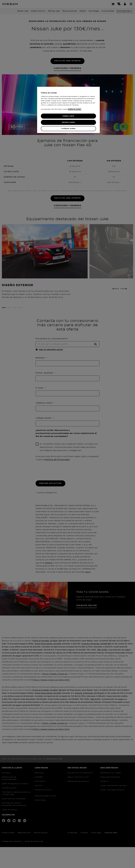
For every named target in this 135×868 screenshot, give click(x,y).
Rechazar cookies (68, 122)
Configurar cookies (68, 129)
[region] (68, 110)
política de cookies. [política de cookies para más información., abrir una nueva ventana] (75, 109)
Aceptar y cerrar (68, 116)
